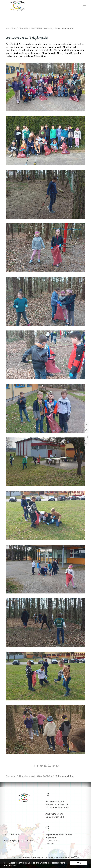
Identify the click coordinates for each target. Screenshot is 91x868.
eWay (76, 857)
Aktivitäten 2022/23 (41, 28)
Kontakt (50, 844)
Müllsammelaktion (64, 28)
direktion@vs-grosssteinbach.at (19, 841)
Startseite (11, 28)
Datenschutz (52, 841)
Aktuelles (23, 28)
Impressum (51, 837)
